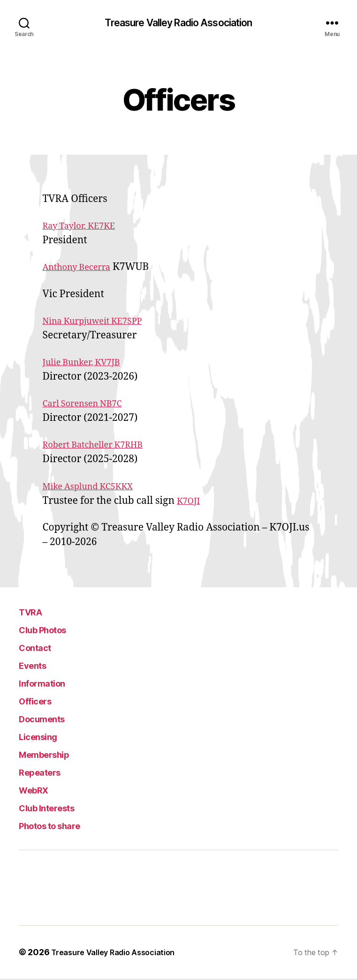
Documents (49, 720)
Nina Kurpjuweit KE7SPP (101, 322)
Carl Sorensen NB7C (89, 405)
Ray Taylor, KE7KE (85, 227)
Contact (40, 648)
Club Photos (51, 631)
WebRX (39, 791)
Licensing (44, 737)
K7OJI (190, 502)
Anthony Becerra (82, 268)
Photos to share (60, 827)
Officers (40, 702)
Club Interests (56, 809)
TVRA (34, 613)
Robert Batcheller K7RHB (101, 446)
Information (49, 684)
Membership (52, 755)
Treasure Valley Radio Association (178, 23)
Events (37, 666)
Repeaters (46, 773)
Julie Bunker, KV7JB (88, 363)
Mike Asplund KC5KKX (95, 488)
